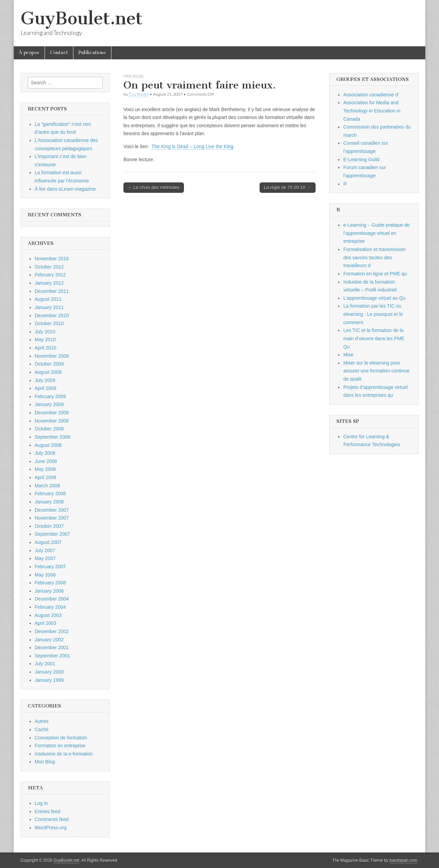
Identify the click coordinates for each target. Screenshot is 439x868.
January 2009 (49, 404)
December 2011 (52, 291)
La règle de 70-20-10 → (288, 187)
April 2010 (45, 348)
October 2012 (49, 267)
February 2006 (50, 583)
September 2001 (52, 656)
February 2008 (50, 494)
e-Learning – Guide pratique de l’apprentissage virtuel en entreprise (377, 233)
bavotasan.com (404, 860)
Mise (348, 355)
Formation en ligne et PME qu (375, 274)
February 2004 (50, 607)
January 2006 (49, 591)
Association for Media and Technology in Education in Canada (372, 111)
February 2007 (50, 567)
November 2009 (52, 356)
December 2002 (52, 631)
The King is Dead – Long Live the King (192, 146)
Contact (59, 53)
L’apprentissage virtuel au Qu (374, 298)
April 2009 (45, 388)
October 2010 (49, 323)
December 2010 (52, 316)
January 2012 (49, 283)
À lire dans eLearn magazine (65, 189)
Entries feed (48, 811)
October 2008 (49, 429)
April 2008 (45, 477)
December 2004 (52, 599)
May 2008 (45, 469)
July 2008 (45, 453)
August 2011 (48, 299)
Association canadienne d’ (371, 95)
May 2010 (45, 340)
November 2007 (52, 518)
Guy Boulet (139, 94)
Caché (41, 729)
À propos (29, 53)
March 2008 (47, 486)
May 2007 (45, 558)
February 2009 (50, 396)
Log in (41, 803)
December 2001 (52, 647)
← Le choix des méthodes (154, 187)
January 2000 (49, 672)
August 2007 (48, 542)
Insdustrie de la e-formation (64, 754)
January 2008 (49, 502)
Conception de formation (61, 738)
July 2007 (45, 550)
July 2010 (45, 332)
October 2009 (49, 364)
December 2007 (52, 510)
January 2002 (49, 640)
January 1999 (49, 680)
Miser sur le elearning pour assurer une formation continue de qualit (376, 371)
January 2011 (49, 307)
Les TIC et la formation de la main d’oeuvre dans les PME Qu (374, 338)
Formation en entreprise (60, 746)
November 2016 (52, 259)
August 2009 (48, 372)
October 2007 (49, 526)
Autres (41, 721)
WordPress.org (51, 828)
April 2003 (45, 623)
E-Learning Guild (361, 159)
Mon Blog (134, 76)
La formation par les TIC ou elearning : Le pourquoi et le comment (373, 314)
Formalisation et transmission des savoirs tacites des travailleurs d (375, 257)
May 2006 (45, 575)
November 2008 (52, 421)
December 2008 (52, 413)
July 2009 (45, 380)
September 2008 (52, 437)
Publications (92, 53)
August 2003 (48, 615)
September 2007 (52, 534)
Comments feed (52, 819)
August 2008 (48, 445)
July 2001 (45, 664)
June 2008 (46, 461)
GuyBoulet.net (82, 18)
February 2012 (50, 275)
